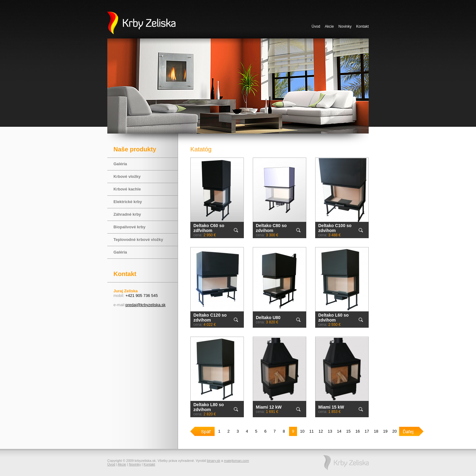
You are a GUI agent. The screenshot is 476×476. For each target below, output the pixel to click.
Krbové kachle (127, 189)
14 (339, 431)
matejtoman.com (236, 461)
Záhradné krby (127, 214)
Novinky (345, 26)
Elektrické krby (128, 202)
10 (302, 431)
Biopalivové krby (129, 227)
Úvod (316, 26)
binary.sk (214, 461)
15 (348, 431)
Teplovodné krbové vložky (138, 240)
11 (311, 431)
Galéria (120, 164)
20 (395, 431)
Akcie (329, 26)
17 (367, 431)
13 (330, 431)
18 (376, 431)
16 (358, 431)
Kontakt (362, 26)
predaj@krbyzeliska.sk (145, 305)
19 (385, 431)
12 (321, 431)
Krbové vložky (127, 176)
